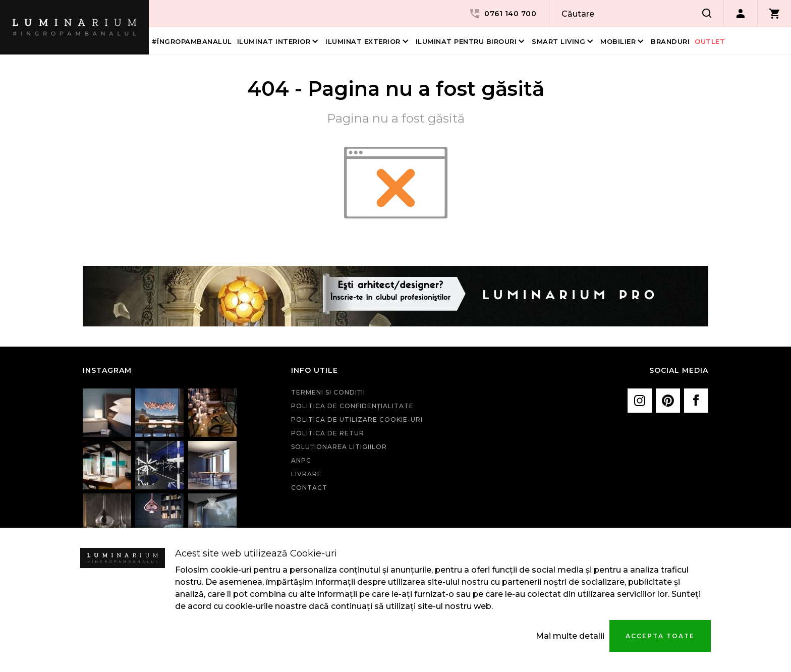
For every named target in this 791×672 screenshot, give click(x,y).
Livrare (306, 474)
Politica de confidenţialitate (352, 406)
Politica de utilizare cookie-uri (357, 419)
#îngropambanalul (192, 41)
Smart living (558, 41)
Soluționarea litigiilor (339, 447)
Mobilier (618, 41)
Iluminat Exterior (363, 41)
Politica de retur (328, 433)
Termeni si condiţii (328, 392)
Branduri (670, 41)
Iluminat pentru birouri (466, 41)
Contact (309, 488)
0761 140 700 (502, 14)
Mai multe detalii (570, 636)
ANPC (301, 460)
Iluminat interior (274, 41)
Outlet (710, 41)
